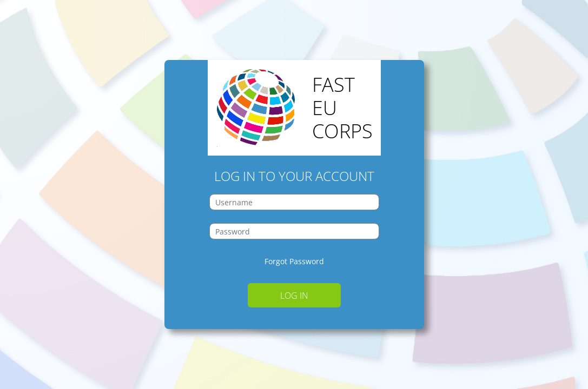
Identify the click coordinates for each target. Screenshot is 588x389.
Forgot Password (294, 261)
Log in (294, 296)
